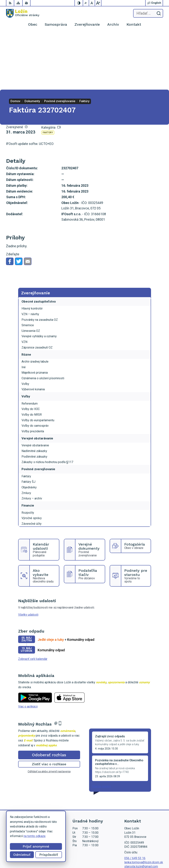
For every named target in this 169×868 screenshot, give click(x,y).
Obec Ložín (156, 853)
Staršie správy (101, 729)
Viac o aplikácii (28, 650)
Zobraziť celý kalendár (33, 602)
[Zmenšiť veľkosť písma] (86, 3)
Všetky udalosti (28, 558)
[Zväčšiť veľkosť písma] (98, 3)
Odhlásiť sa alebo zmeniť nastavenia (49, 714)
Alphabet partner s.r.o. (149, 848)
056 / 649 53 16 (135, 801)
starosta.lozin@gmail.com (141, 809)
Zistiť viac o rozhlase (49, 707)
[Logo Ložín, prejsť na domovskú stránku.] (23, 13)
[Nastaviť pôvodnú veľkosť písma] (92, 3)
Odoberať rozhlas (49, 698)
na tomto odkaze (35, 836)
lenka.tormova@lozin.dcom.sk (144, 805)
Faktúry (48, 76)
